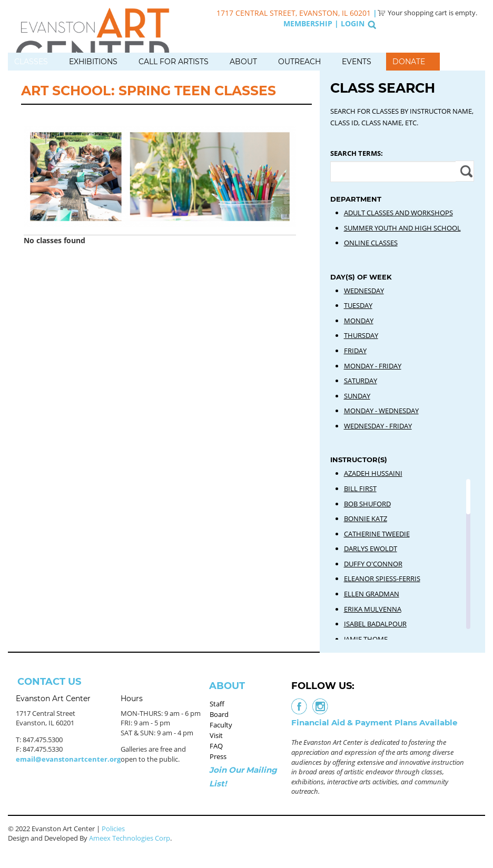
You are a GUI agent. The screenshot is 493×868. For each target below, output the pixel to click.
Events (357, 62)
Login (353, 23)
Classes (31, 62)
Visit (216, 735)
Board (219, 714)
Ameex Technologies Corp (130, 838)
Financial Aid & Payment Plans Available (374, 722)
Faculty (221, 725)
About (243, 62)
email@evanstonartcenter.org (68, 759)
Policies (113, 829)
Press (218, 756)
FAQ (216, 746)
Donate (409, 62)
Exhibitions (93, 62)
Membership (308, 23)
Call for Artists (174, 62)
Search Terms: (357, 153)
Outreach (299, 62)
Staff (217, 704)
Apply (465, 171)
